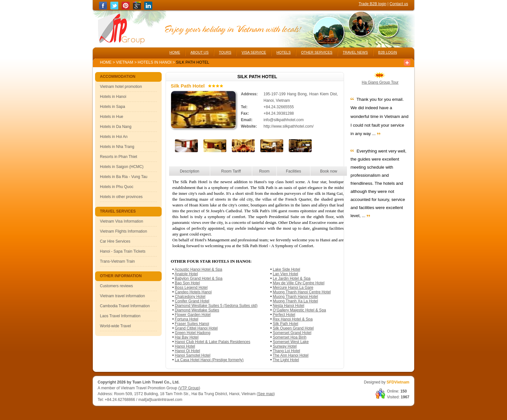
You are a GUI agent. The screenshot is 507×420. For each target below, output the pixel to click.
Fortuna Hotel (187, 319)
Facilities (293, 171)
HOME (175, 52)
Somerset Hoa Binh (290, 337)
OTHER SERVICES (317, 52)
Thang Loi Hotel (286, 351)
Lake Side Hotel (287, 269)
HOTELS (284, 52)
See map (266, 394)
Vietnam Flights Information (124, 231)
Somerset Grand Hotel (292, 333)
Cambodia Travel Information (125, 306)
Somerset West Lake (291, 342)
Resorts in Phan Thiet (119, 157)
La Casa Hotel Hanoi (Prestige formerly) (209, 360)
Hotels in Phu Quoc (117, 187)
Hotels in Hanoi (155, 62)
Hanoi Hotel (185, 346)
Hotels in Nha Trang (117, 147)
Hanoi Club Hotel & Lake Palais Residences (213, 342)
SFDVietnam (398, 382)
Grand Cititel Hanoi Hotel (196, 328)
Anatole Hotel (186, 274)
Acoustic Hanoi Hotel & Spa (198, 269)
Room (264, 171)
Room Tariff (231, 171)
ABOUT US (200, 52)
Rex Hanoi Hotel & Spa (293, 319)
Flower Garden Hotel (193, 315)
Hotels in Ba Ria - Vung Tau (124, 177)
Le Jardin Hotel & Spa (292, 278)
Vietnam (125, 62)
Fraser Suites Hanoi (192, 324)
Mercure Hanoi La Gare (293, 288)
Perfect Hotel (284, 315)
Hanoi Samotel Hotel (193, 355)
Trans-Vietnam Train (117, 261)
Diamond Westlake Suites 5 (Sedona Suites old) (216, 306)
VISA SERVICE (254, 52)
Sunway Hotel (285, 346)
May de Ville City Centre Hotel (299, 283)
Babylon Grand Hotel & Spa (199, 278)
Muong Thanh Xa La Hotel (296, 301)
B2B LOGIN (388, 52)
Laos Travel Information (120, 316)
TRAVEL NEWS (355, 52)
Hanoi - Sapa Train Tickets (123, 251)
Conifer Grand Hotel (192, 301)
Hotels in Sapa (113, 107)
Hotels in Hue (112, 117)
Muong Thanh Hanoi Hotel (296, 297)
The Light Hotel (286, 360)
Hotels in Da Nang (116, 127)
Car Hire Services (115, 241)
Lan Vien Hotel (286, 274)
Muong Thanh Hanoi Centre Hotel (302, 292)
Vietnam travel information (122, 296)
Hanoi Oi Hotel (188, 351)
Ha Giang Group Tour (380, 82)
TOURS (225, 52)
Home (106, 62)
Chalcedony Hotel (190, 297)
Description (189, 171)
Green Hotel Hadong (193, 333)
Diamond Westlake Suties (197, 310)
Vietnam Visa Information (122, 221)
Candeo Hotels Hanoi (193, 292)
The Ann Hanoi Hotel (291, 355)
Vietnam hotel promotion (121, 87)
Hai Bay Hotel (187, 337)
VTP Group (189, 388)
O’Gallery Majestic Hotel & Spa (300, 310)
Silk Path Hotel (286, 324)
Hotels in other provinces (121, 197)
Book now (329, 171)
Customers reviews (116, 286)
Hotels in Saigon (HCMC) (122, 167)
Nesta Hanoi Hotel (289, 306)
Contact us (399, 4)
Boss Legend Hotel (191, 288)
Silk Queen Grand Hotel (293, 328)
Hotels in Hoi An (114, 137)
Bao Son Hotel (187, 283)
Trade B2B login (372, 4)
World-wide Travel (115, 326)
